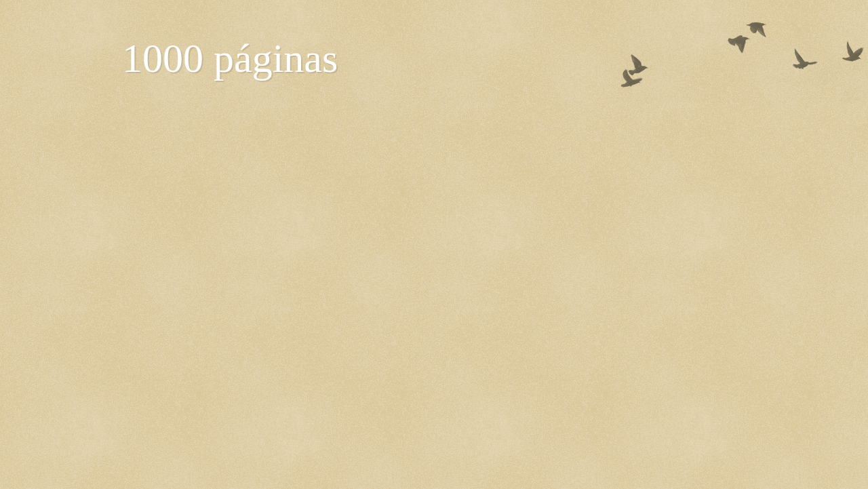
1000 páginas (230, 58)
